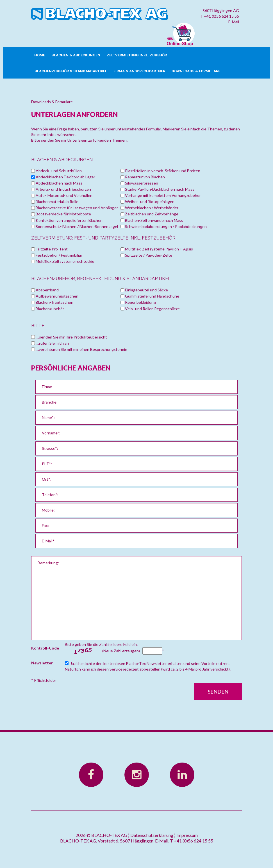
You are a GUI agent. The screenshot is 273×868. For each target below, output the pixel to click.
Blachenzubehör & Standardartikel (71, 71)
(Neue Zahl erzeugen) (121, 651)
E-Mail (234, 22)
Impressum (187, 835)
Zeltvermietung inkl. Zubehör (137, 55)
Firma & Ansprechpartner (139, 71)
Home (40, 55)
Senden (218, 692)
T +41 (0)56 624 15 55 (220, 16)
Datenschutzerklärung (152, 835)
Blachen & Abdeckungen (76, 55)
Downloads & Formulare (196, 71)
